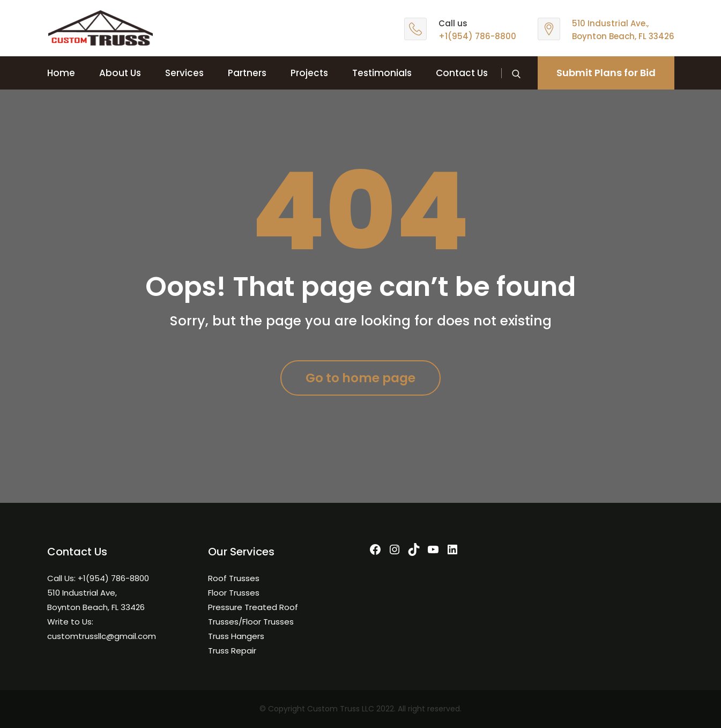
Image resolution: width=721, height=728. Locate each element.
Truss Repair (232, 651)
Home (61, 73)
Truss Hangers (236, 636)
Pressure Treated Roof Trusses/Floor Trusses (253, 614)
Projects (309, 73)
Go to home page (360, 378)
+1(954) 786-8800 (477, 36)
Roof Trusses (234, 578)
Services (184, 73)
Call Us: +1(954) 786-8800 (98, 578)
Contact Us (462, 73)
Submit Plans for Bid (606, 73)
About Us (120, 73)
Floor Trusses (234, 593)
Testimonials (382, 73)
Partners (247, 73)
